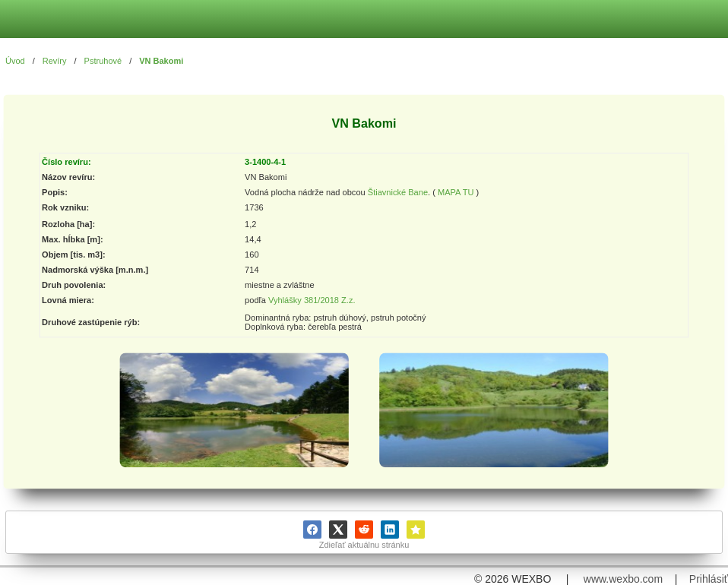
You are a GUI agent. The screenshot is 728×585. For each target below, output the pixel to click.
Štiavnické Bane (398, 193)
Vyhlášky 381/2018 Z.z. (312, 300)
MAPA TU (456, 193)
